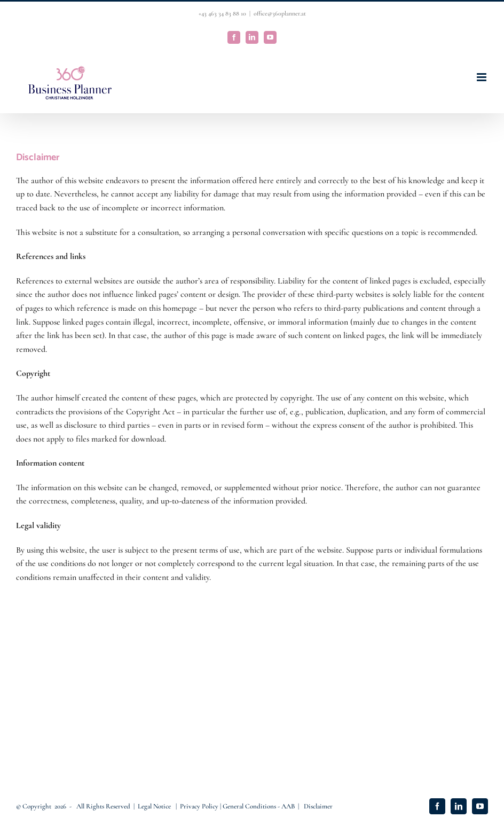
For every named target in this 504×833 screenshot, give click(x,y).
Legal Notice (155, 806)
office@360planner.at (280, 13)
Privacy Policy (200, 806)
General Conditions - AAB (259, 806)
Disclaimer (318, 806)
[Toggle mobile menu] (482, 77)
